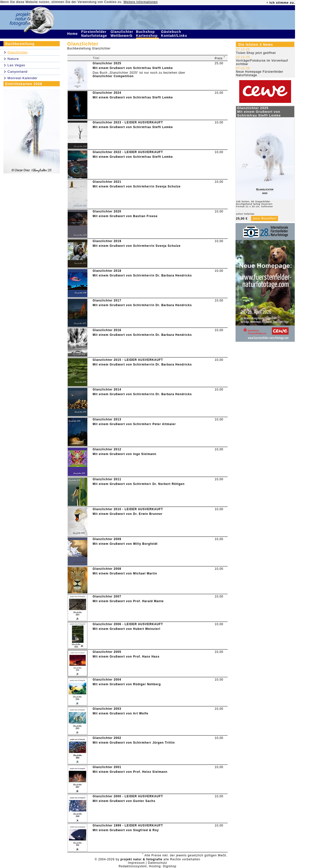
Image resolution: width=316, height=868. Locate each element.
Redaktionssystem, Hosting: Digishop (148, 866)
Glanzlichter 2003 (107, 709)
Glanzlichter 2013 (107, 419)
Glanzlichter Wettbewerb (122, 34)
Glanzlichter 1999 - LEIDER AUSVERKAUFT (128, 825)
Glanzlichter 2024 (107, 93)
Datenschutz (158, 863)
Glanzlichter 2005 (107, 652)
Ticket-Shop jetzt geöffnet (256, 53)
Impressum (136, 863)
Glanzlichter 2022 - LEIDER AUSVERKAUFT (128, 152)
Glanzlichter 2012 (107, 449)
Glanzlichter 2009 (107, 539)
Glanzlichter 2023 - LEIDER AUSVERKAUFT (128, 122)
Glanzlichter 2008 (107, 569)
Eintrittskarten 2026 (24, 84)
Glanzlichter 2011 (107, 479)
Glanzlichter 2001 (107, 767)
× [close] (267, 3)
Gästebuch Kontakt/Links (175, 34)
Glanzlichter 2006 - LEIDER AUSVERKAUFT (128, 624)
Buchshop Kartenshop (148, 34)
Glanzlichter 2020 (107, 211)
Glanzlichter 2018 (107, 271)
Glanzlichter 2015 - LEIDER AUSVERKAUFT (128, 360)
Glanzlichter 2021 (107, 182)
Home (73, 34)
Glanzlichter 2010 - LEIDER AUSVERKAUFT (128, 509)
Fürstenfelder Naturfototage (95, 34)
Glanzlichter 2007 (107, 596)
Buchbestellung (20, 44)
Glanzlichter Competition (113, 76)
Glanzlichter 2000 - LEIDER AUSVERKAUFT (128, 796)
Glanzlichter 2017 (107, 300)
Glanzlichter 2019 (107, 241)
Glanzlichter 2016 (107, 330)
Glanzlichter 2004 (107, 680)
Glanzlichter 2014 (107, 389)
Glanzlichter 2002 (107, 738)
